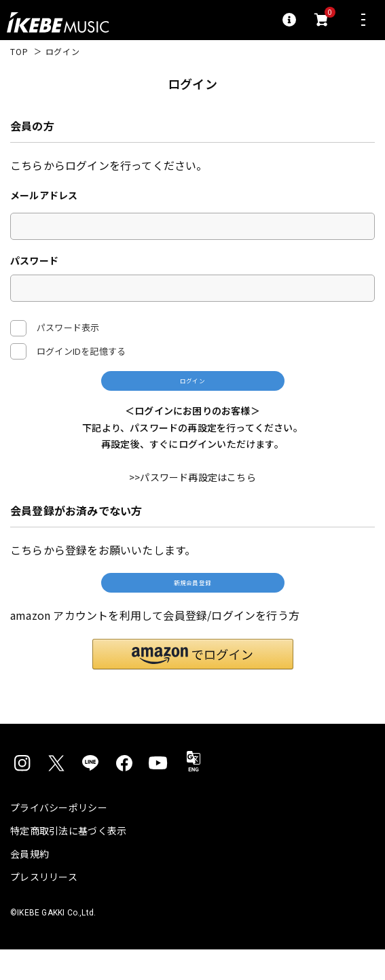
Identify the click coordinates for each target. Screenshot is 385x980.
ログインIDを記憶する (81, 351)
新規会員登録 (192, 606)
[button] (193, 684)
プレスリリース (44, 907)
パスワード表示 (55, 328)
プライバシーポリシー (59, 838)
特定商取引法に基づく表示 (68, 861)
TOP (19, 52)
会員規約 (30, 884)
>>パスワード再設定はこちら (192, 493)
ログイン (192, 388)
